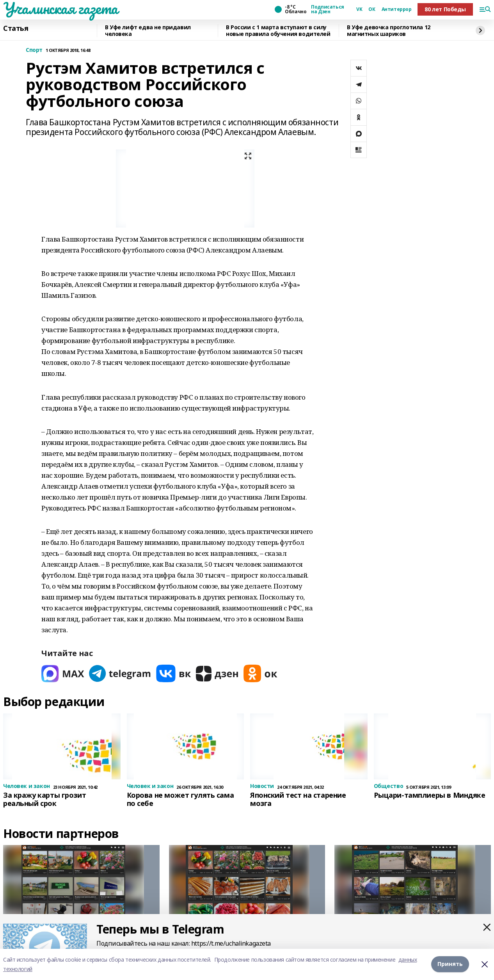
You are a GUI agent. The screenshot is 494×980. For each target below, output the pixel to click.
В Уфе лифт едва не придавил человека (148, 31)
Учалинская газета (60, 8)
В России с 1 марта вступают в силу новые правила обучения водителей (278, 31)
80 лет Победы (445, 9)
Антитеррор (397, 9)
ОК (372, 9)
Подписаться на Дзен (327, 9)
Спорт (34, 50)
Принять (450, 964)
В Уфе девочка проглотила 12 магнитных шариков (389, 31)
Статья (16, 28)
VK (359, 9)
